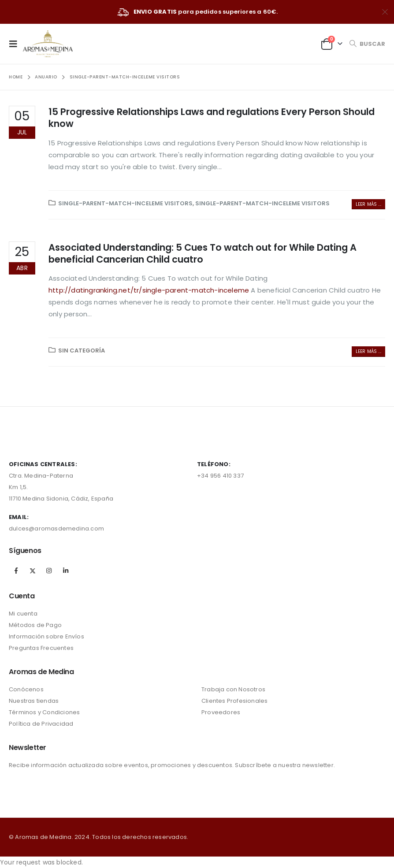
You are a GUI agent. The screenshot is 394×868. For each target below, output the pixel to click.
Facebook (16, 571)
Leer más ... (368, 204)
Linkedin (66, 571)
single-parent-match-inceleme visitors (125, 203)
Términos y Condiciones (44, 712)
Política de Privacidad (41, 724)
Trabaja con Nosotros (233, 689)
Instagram (49, 571)
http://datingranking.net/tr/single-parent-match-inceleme (149, 290)
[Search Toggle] (367, 44)
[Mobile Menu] (16, 44)
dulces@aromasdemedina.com (56, 529)
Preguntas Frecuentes (41, 648)
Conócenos (26, 689)
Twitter (33, 571)
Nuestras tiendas (34, 701)
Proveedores (221, 712)
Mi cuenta (23, 614)
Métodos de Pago (35, 625)
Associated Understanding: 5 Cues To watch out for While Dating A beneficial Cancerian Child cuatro (203, 253)
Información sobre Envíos (46, 636)
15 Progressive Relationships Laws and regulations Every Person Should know (212, 118)
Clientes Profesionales (234, 701)
